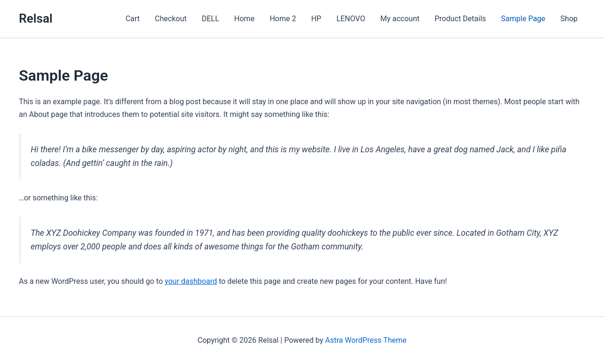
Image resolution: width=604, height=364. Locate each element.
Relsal (36, 18)
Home (244, 19)
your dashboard (191, 281)
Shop (569, 19)
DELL (210, 19)
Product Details (460, 19)
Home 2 (283, 19)
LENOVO (351, 19)
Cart (133, 19)
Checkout (171, 19)
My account (400, 19)
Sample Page (523, 19)
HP (316, 19)
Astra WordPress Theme (366, 340)
